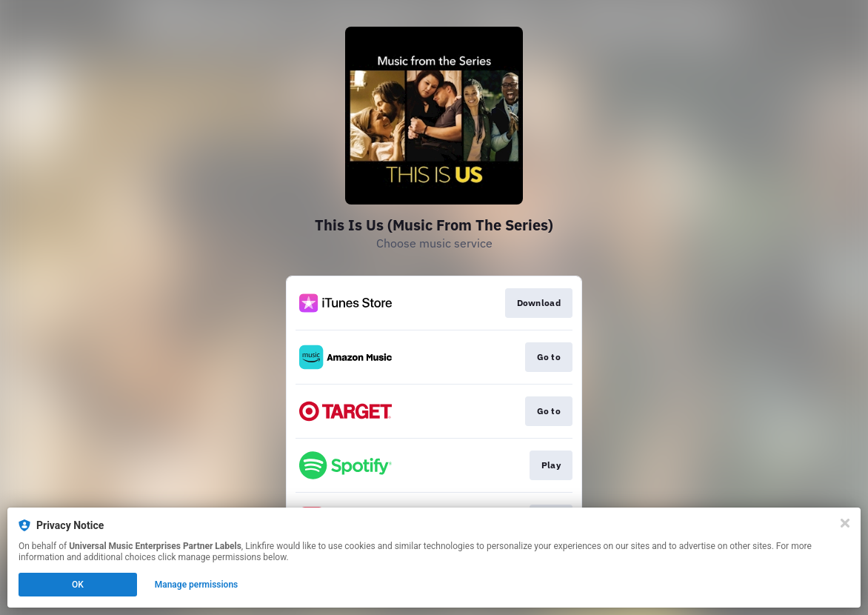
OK (78, 585)
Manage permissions (197, 585)
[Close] (845, 523)
